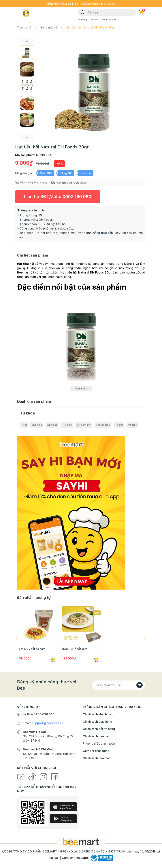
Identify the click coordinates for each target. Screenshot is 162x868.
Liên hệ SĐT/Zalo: (58, 197)
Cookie (103, 20)
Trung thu (37, 425)
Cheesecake (103, 425)
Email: (43, 723)
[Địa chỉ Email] (118, 685)
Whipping (83, 20)
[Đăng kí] (140, 685)
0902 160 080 (77, 197)
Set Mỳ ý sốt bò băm (32, 649)
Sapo (85, 858)
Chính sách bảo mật (96, 758)
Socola (112, 20)
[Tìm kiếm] (83, 12)
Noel (24, 425)
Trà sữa (119, 425)
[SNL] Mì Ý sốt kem (75, 649)
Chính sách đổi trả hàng (99, 729)
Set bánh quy (84, 425)
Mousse (132, 425)
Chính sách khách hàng (99, 714)
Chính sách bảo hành (97, 736)
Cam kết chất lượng (96, 751)
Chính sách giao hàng (97, 722)
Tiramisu (93, 20)
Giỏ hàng (142, 12)
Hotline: (39, 714)
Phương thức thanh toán (99, 743)
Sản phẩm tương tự (34, 598)
